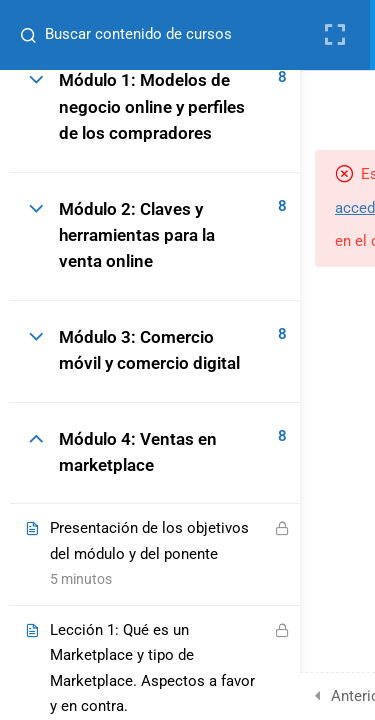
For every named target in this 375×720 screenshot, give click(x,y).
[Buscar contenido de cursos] (26, 35)
